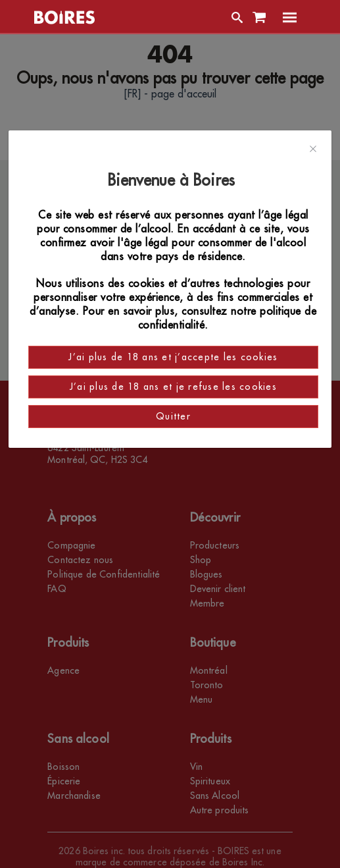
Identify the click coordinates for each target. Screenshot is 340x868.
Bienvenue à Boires (173, 180)
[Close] (313, 149)
